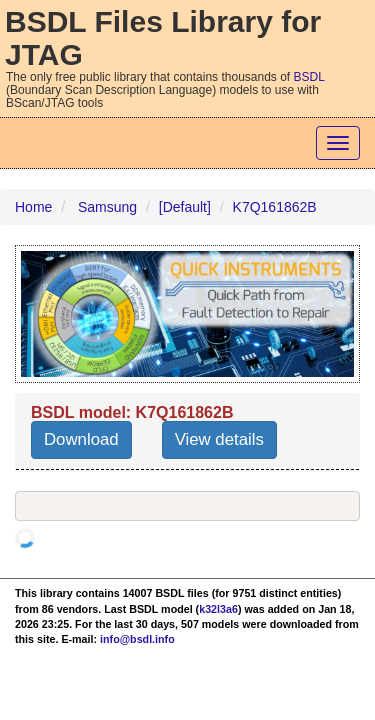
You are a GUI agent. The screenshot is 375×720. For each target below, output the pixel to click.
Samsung (107, 207)
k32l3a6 (218, 609)
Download (81, 439)
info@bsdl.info (137, 639)
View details (219, 439)
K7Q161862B (275, 207)
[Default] (185, 207)
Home (33, 207)
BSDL (309, 77)
